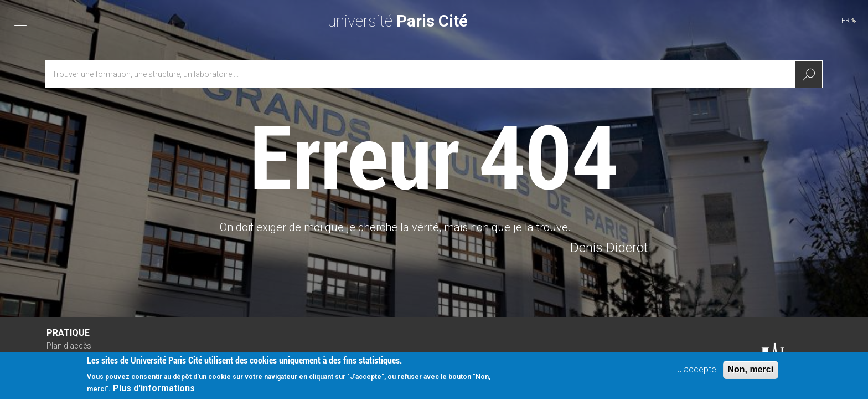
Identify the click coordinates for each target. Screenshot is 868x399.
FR (849, 20)
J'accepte (697, 370)
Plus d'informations (154, 389)
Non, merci (751, 370)
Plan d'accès (69, 346)
